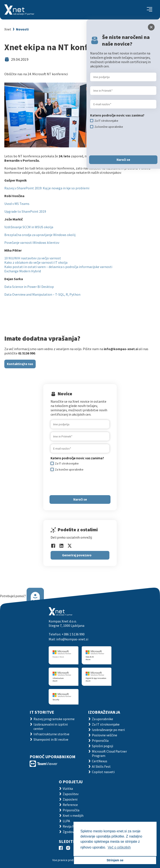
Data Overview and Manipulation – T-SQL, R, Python (43, 294)
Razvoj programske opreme (54, 719)
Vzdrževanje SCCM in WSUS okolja (29, 227)
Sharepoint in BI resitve (51, 739)
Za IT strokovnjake (106, 724)
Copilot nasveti (103, 772)
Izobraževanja (104, 712)
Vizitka (68, 788)
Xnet (8, 29)
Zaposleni (70, 799)
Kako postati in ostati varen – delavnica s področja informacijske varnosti (58, 267)
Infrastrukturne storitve (51, 734)
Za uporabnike (102, 719)
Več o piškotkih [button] (119, 847)
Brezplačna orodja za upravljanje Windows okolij (40, 235)
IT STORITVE (42, 712)
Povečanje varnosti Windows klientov (32, 243)
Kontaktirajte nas (20, 364)
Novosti (22, 29)
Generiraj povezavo (77, 555)
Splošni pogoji (102, 746)
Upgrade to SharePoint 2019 (25, 211)
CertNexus (100, 761)
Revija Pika (71, 826)
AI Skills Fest (101, 766)
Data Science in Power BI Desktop (29, 287)
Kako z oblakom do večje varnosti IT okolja (36, 262)
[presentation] (83, 483)
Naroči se (80, 499)
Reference (70, 805)
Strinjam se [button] (115, 860)
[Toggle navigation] (150, 10)
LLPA (66, 821)
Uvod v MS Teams (17, 204)
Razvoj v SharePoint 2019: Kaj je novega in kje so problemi (47, 188)
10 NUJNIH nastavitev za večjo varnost (33, 258)
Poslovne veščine (105, 735)
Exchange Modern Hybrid (23, 271)
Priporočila (100, 740)
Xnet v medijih (73, 815)
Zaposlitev (71, 794)
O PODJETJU (71, 782)
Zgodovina (70, 832)
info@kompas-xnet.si (72, 639)
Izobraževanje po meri (108, 730)
